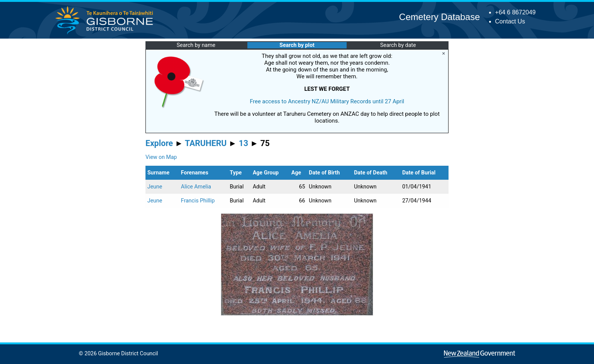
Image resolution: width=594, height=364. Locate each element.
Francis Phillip (198, 201)
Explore (159, 143)
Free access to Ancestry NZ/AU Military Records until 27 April (327, 101)
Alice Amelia (196, 187)
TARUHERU (206, 143)
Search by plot (297, 45)
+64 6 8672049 (515, 12)
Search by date (398, 45)
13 (243, 143)
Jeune (155, 187)
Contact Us (510, 21)
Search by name (196, 45)
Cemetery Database (439, 17)
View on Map (161, 157)
